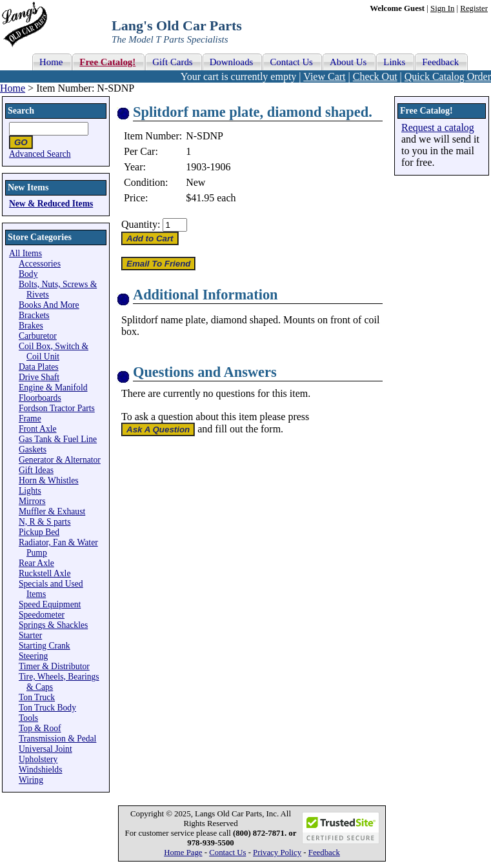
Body (28, 274)
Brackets (34, 315)
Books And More (49, 305)
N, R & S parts (45, 522)
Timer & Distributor (54, 666)
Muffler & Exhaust (52, 511)
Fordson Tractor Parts (57, 408)
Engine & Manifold (53, 388)
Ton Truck (37, 697)
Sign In (442, 8)
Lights (30, 491)
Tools (28, 718)
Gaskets (33, 449)
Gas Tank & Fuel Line (58, 439)
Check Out (375, 76)
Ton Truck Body (47, 708)
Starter (30, 635)
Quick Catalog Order (448, 76)
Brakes (31, 326)
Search (21, 111)
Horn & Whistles (49, 480)
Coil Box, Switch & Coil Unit (54, 351)
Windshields (40, 770)
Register (474, 8)
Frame (30, 419)
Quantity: (141, 224)
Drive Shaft (39, 377)
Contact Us (227, 853)
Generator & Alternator (60, 460)
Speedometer (42, 615)
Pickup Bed (39, 532)
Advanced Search (40, 154)
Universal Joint (45, 749)
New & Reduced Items (51, 204)
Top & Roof (40, 728)
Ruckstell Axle (45, 573)
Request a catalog (438, 127)
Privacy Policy (277, 853)
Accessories (40, 264)
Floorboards (40, 398)
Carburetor (38, 336)
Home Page (183, 853)
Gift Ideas (36, 470)
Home (13, 88)
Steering (33, 656)
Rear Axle (36, 563)
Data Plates (39, 367)
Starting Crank (45, 646)
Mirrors (32, 501)
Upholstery (38, 759)
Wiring (31, 780)
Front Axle (38, 429)
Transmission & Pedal (57, 739)
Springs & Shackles (53, 625)
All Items (25, 253)
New (195, 182)
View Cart (324, 76)
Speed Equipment (50, 604)
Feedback (324, 853)
